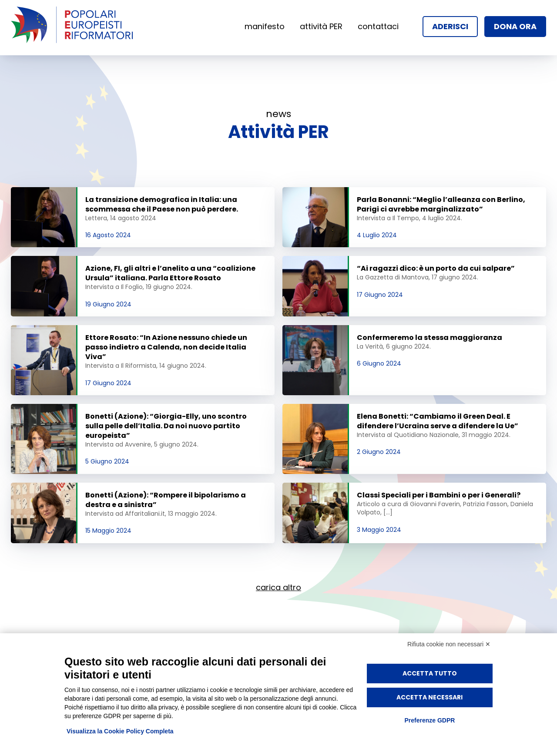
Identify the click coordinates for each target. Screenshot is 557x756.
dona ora (515, 26)
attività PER (321, 26)
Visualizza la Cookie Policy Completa (120, 731)
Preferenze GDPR (429, 720)
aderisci (450, 26)
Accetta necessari (429, 697)
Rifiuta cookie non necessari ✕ (449, 644)
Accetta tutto (430, 673)
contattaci (378, 26)
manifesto (265, 26)
